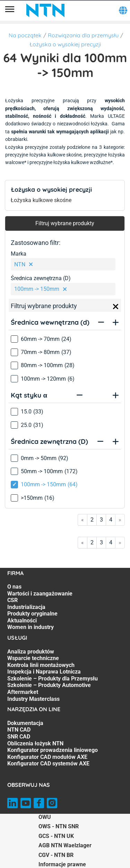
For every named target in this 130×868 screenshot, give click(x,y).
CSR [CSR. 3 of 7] (12, 600)
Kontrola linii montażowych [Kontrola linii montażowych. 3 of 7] (41, 665)
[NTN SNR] (45, 10)
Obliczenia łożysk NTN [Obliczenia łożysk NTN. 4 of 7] (35, 743)
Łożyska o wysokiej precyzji (65, 44)
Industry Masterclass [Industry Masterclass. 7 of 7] (33, 699)
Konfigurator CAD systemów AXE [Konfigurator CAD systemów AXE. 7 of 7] (48, 764)
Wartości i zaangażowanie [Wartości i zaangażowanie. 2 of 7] (40, 594)
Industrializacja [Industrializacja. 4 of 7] (26, 607)
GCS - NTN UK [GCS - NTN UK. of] (56, 836)
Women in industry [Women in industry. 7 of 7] (31, 627)
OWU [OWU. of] (45, 817)
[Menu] (10, 10)
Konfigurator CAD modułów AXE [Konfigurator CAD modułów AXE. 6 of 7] (47, 757)
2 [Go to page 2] (92, 520)
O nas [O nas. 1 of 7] (14, 587)
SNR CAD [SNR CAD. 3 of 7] (19, 737)
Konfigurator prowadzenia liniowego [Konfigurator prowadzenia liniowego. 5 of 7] (53, 750)
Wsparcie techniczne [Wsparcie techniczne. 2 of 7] (33, 658)
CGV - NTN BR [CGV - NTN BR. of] (56, 855)
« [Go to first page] (83, 520)
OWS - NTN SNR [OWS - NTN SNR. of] (59, 826)
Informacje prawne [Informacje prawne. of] (62, 864)
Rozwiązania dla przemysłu (83, 35)
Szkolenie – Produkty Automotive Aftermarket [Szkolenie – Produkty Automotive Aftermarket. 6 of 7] (49, 689)
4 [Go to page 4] (111, 520)
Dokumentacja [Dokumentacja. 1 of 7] (25, 723)
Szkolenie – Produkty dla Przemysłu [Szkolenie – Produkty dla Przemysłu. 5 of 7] (53, 679)
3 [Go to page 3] (101, 520)
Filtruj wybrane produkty (65, 223)
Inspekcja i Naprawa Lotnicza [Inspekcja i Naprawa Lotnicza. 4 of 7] (44, 672)
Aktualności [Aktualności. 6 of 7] (22, 621)
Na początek (25, 35)
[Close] (116, 307)
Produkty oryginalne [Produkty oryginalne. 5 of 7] (32, 614)
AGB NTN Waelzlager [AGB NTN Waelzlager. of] (65, 845)
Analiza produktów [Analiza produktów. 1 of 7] (31, 652)
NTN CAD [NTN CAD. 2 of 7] (19, 730)
